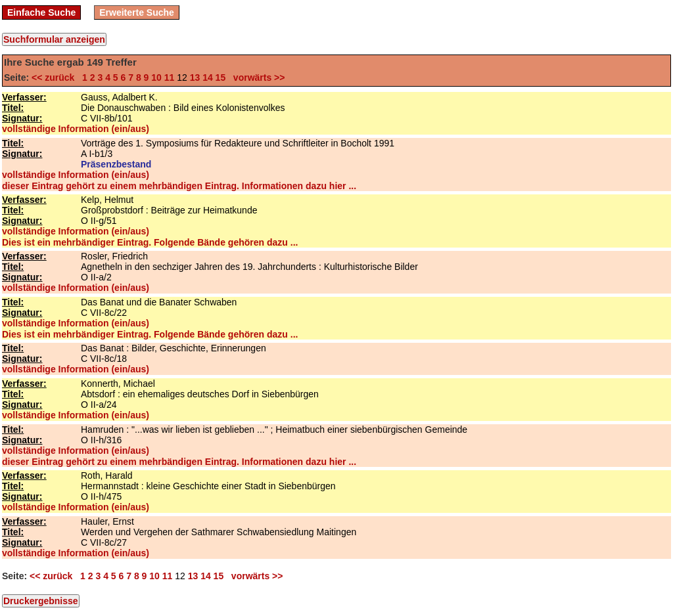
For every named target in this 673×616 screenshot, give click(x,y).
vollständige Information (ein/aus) (76, 129)
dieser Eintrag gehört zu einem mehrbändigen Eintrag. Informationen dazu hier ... (179, 186)
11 (170, 77)
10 (156, 77)
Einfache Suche (41, 12)
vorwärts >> (256, 77)
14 (208, 77)
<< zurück (56, 77)
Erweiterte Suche (137, 12)
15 (221, 77)
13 (195, 77)
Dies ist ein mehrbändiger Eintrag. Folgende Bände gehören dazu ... (150, 242)
